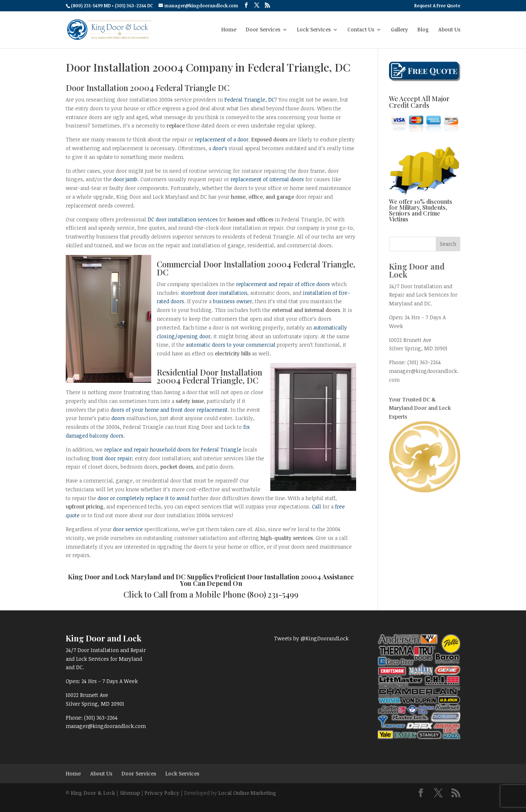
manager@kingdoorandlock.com (106, 726)
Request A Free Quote (437, 6)
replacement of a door (222, 139)
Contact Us (361, 30)
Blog (423, 30)
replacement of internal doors (267, 179)
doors (118, 418)
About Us (449, 30)
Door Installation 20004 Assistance (300, 577)
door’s (220, 148)
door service (128, 529)
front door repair (112, 458)
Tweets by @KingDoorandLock (311, 638)
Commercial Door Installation (211, 264)
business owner (232, 301)
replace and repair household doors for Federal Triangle (173, 449)
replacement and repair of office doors (283, 284)
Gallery (399, 30)
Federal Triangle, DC (249, 100)
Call (317, 506)
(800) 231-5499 (273, 594)
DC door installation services (183, 219)
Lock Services (314, 30)
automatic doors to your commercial (231, 345)
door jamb (125, 179)
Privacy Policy (162, 793)
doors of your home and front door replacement (169, 410)
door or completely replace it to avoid (143, 498)
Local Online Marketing (247, 793)
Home (229, 30)
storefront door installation (214, 293)
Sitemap (130, 793)
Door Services (263, 30)
